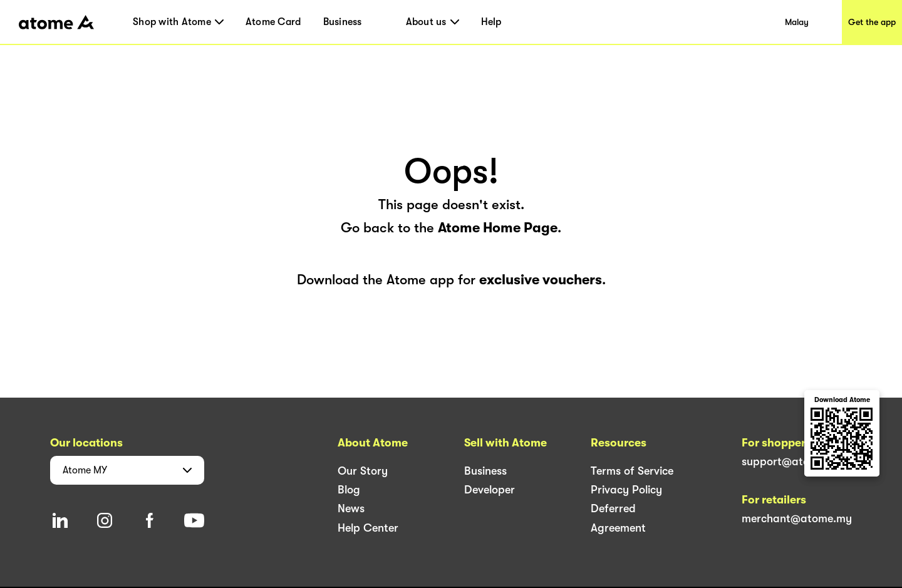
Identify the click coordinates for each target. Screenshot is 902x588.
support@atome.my (792, 462)
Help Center (368, 528)
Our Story (363, 471)
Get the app (872, 22)
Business (343, 22)
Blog (349, 490)
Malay (797, 22)
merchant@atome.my (797, 518)
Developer (490, 490)
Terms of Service (632, 471)
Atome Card (273, 22)
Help (491, 22)
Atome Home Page (498, 228)
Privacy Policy (626, 490)
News (351, 508)
